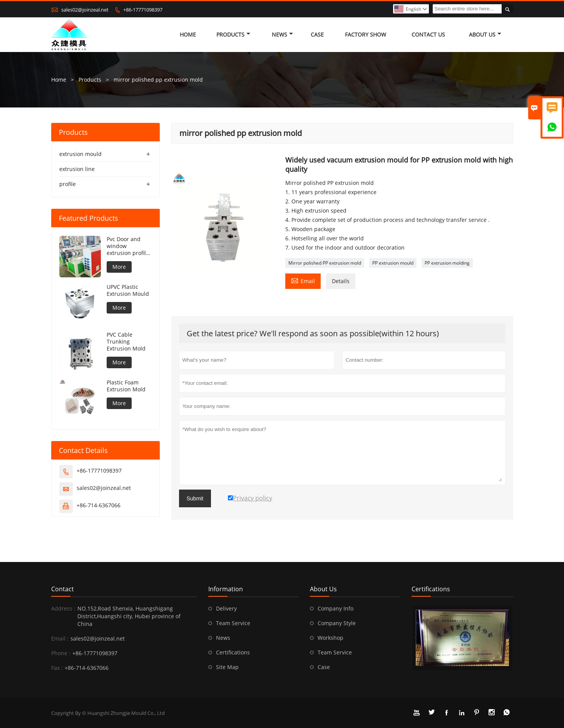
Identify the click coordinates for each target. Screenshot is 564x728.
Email (303, 280)
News (282, 34)
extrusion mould (80, 154)
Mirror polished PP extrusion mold (325, 263)
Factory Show (366, 34)
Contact (63, 589)
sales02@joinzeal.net (85, 10)
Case (317, 34)
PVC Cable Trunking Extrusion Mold (126, 342)
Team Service (233, 623)
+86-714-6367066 (99, 505)
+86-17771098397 (143, 10)
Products (233, 34)
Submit (195, 498)
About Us (485, 34)
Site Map (227, 667)
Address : (63, 608)
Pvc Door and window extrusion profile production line (128, 246)
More (119, 267)
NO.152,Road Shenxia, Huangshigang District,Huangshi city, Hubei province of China (129, 616)
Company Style (337, 623)
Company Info (336, 608)
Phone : (61, 653)
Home (188, 34)
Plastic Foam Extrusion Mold (126, 386)
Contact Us (428, 34)
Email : (60, 638)
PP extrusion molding (447, 263)
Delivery (226, 608)
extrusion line (77, 169)
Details (341, 281)
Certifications (233, 652)
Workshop (331, 638)
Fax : (57, 668)
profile (68, 184)
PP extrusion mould (393, 263)
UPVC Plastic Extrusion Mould (128, 290)
